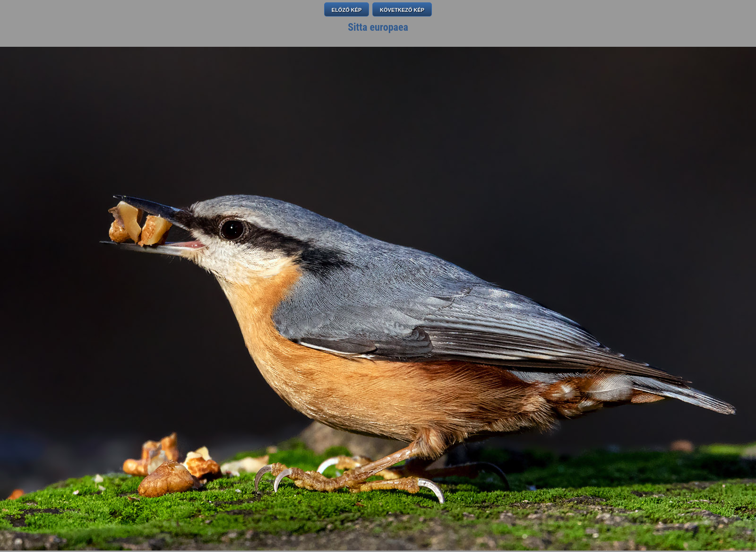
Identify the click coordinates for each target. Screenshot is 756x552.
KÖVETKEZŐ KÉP (402, 10)
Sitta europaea (378, 27)
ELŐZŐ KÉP (347, 10)
